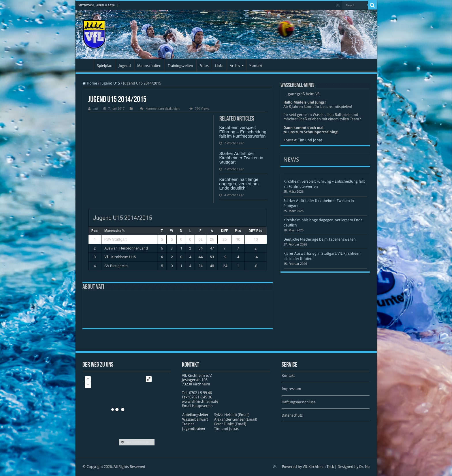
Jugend (125, 66)
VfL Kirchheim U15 (120, 257)
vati (95, 109)
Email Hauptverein (197, 406)
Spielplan (105, 66)
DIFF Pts (256, 231)
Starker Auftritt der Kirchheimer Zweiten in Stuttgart (241, 158)
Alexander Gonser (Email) (236, 419)
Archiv (235, 66)
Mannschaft (115, 231)
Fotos (204, 66)
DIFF (224, 231)
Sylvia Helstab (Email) (232, 415)
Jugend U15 (110, 83)
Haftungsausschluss (298, 402)
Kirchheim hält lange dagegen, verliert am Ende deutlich (239, 184)
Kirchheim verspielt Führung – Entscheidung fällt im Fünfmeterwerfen (243, 132)
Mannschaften (149, 66)
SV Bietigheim (116, 266)
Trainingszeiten (180, 66)
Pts (238, 231)
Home (90, 83)
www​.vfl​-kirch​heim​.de (200, 401)
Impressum (291, 389)
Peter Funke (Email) (230, 424)
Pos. (95, 231)
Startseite (86, 65)
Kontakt (256, 66)
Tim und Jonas (310, 140)
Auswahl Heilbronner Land (126, 248)
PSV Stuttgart (116, 239)
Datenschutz (292, 415)
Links (219, 66)
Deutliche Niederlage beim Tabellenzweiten (320, 239)
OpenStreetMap (137, 442)
